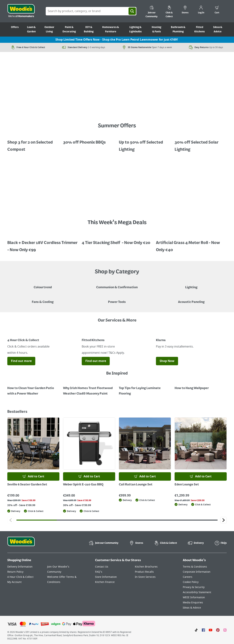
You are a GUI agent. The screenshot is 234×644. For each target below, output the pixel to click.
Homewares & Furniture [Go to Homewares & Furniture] (111, 29)
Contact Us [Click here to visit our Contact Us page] (102, 567)
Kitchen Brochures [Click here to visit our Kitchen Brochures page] (146, 567)
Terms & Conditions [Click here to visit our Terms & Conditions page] (195, 567)
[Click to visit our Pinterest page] (218, 630)
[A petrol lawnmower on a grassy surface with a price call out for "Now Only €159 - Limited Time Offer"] (117, 113)
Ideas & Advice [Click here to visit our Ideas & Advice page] (192, 608)
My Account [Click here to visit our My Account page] (14, 582)
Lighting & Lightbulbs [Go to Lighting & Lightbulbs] (135, 29)
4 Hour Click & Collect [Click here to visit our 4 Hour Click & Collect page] (20, 577)
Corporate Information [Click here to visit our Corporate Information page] (197, 572)
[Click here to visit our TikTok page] (196, 630)
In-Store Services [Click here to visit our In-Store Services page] (145, 577)
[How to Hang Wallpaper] (201, 386)
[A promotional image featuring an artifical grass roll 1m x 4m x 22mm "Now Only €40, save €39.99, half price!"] (191, 244)
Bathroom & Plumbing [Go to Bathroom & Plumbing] (178, 29)
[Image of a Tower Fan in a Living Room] (43, 299)
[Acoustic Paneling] (191, 299)
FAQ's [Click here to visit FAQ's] (99, 572)
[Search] (132, 11)
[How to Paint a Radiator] (89, 388)
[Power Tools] (117, 299)
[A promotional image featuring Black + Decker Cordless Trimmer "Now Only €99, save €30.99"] (43, 244)
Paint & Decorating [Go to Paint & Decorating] (69, 29)
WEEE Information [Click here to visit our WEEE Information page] (194, 597)
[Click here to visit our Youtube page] (211, 630)
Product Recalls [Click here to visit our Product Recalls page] (144, 572)
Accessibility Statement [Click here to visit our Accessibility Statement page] (197, 592)
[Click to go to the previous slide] (11, 520)
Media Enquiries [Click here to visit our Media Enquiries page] (193, 603)
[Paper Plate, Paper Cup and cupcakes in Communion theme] (117, 285)
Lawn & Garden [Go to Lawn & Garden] (31, 29)
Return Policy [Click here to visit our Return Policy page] (15, 572)
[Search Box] (91, 11)
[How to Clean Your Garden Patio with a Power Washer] (33, 388)
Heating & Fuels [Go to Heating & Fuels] (156, 29)
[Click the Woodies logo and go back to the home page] (21, 11)
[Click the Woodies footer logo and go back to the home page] (21, 544)
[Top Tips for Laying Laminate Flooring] (145, 388)
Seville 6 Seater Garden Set (27, 485)
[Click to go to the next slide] (223, 520)
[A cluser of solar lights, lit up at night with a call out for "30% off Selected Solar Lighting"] (201, 143)
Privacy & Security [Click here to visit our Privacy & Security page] (194, 587)
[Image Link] (43, 334)
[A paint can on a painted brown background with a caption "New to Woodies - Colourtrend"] (43, 285)
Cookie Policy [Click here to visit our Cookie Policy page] (191, 582)
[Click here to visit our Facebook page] (203, 630)
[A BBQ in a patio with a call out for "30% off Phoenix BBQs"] (89, 140)
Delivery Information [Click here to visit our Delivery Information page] (20, 567)
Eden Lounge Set (187, 485)
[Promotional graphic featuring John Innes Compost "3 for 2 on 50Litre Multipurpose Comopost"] (33, 143)
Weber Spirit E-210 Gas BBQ (83, 485)
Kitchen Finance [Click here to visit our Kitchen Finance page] (105, 582)
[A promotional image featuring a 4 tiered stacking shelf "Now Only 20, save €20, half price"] (117, 240)
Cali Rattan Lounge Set (136, 485)
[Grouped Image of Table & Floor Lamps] (191, 285)
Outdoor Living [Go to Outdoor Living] (49, 29)
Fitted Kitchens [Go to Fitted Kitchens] (200, 29)
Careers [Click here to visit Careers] (188, 577)
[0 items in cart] (217, 10)
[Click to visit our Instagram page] (225, 630)
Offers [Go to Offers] (15, 27)
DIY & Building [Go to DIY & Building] (89, 29)
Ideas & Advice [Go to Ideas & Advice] (218, 29)
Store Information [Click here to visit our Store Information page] (106, 577)
